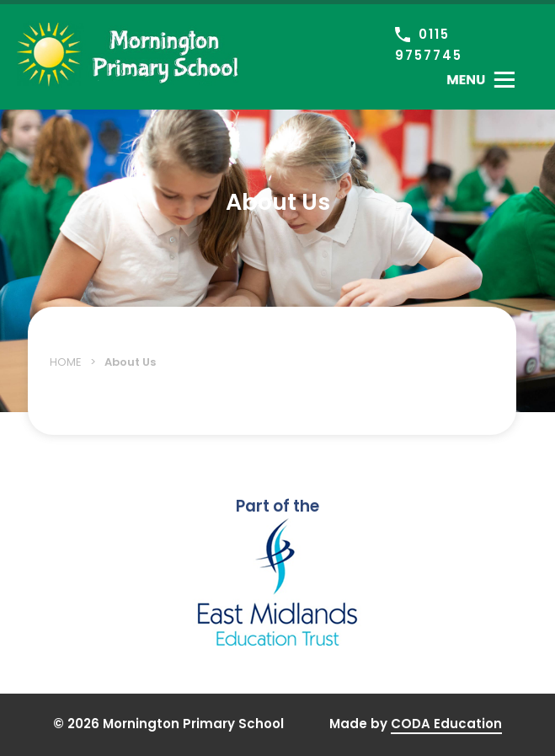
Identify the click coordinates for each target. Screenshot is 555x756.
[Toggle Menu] (480, 79)
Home (66, 362)
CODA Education (446, 724)
